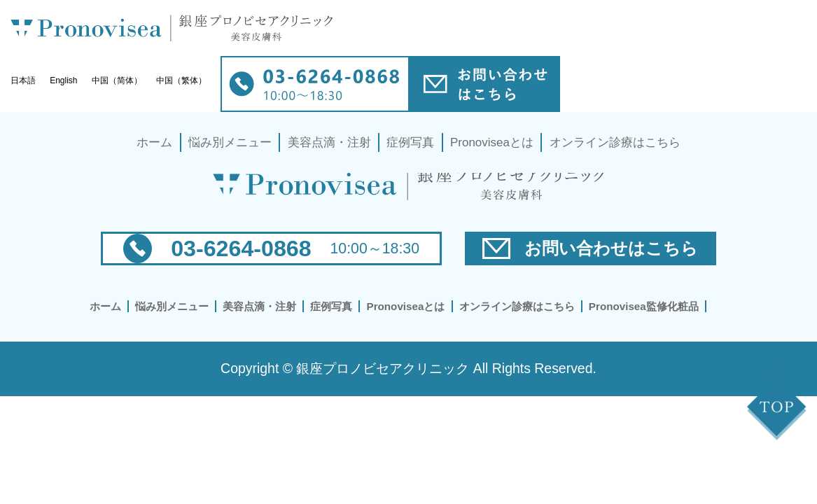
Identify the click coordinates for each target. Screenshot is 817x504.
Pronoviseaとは (492, 142)
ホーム (154, 142)
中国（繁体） (181, 80)
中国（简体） (117, 80)
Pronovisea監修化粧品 (644, 306)
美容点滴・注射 (329, 142)
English (63, 80)
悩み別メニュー (230, 142)
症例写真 (410, 142)
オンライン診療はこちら (615, 142)
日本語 (23, 80)
